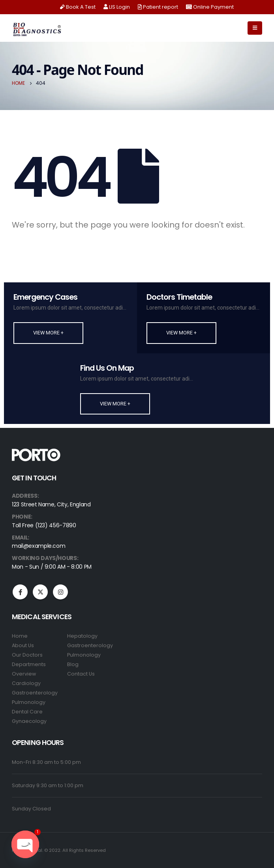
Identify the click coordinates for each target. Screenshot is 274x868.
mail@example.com (38, 546)
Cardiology (26, 683)
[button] (48, 333)
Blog (73, 664)
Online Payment (210, 7)
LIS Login (117, 7)
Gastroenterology (35, 693)
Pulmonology (29, 702)
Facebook (20, 592)
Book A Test (78, 7)
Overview (24, 674)
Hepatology (82, 636)
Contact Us (81, 674)
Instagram (60, 592)
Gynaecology (29, 721)
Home (20, 636)
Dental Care (27, 712)
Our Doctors (27, 655)
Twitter (40, 592)
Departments (29, 664)
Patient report (158, 7)
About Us (23, 645)
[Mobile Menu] (255, 28)
